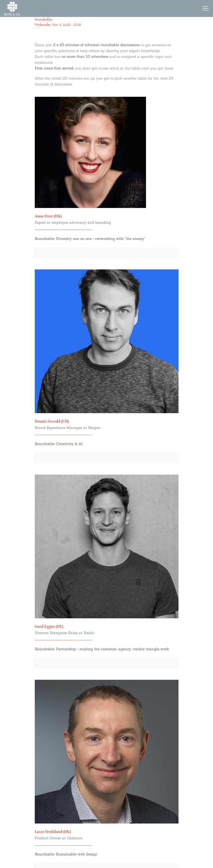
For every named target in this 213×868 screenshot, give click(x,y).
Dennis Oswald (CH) (52, 421)
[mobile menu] (205, 8)
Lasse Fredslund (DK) (53, 832)
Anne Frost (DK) (48, 216)
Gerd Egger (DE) (49, 627)
